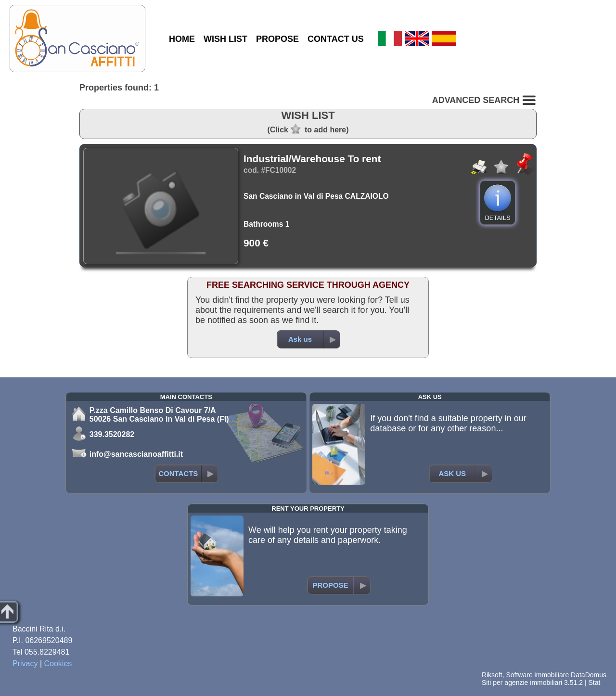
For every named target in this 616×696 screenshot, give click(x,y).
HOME (182, 39)
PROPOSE (277, 39)
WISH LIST (225, 39)
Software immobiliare (537, 675)
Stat (594, 683)
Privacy (25, 664)
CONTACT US (336, 39)
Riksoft (492, 675)
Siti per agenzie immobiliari (522, 683)
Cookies (58, 664)
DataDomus (589, 675)
